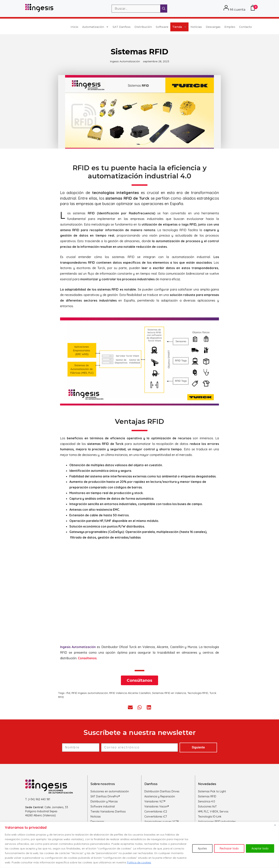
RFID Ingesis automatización (90, 693)
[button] (130, 707)
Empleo (230, 27)
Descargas (213, 27)
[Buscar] (164, 9)
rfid (68, 693)
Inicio (74, 27)
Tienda (179, 27)
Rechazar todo (229, 848)
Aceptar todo (260, 848)
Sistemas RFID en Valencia (169, 693)
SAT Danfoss (122, 27)
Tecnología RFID (198, 693)
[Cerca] (275, 825)
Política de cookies (139, 862)
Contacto (245, 27)
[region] (139, 845)
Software (162, 27)
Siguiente (198, 747)
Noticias (196, 27)
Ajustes (202, 848)
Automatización (95, 27)
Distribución (143, 27)
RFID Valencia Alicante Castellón (130, 693)
